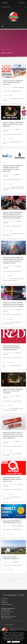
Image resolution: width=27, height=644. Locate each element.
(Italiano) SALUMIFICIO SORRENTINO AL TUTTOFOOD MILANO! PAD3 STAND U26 (13, 83)
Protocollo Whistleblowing (7, 604)
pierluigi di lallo (14, 410)
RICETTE (4, 367)
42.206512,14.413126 (8, 618)
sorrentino (13, 142)
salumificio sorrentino (16, 187)
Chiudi (9, 642)
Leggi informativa (16, 642)
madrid (15, 280)
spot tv (21, 142)
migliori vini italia (10, 324)
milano (17, 99)
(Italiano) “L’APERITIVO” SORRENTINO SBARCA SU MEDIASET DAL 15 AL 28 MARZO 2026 (13, 124)
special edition (6, 455)
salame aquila (14, 454)
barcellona (19, 189)
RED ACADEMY (19, 365)
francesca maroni (7, 235)
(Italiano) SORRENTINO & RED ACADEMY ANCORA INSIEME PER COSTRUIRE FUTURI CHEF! (12, 348)
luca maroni (21, 234)
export (22, 187)
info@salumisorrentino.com (10, 616)
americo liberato (7, 189)
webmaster (16, 562)
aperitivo (18, 142)
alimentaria (13, 189)
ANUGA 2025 (9, 499)
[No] (25, 637)
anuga (12, 497)
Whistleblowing (4, 603)
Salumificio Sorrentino (18, 88)
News (11, 96)
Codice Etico (4, 601)
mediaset (5, 144)
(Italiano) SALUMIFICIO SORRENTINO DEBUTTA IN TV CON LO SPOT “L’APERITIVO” (13, 391)
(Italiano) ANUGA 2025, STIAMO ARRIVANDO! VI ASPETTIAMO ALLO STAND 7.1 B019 (12, 479)
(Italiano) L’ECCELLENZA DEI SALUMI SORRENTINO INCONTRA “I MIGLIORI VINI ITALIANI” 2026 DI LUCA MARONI (13, 305)
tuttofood (13, 99)
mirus (8, 410)
